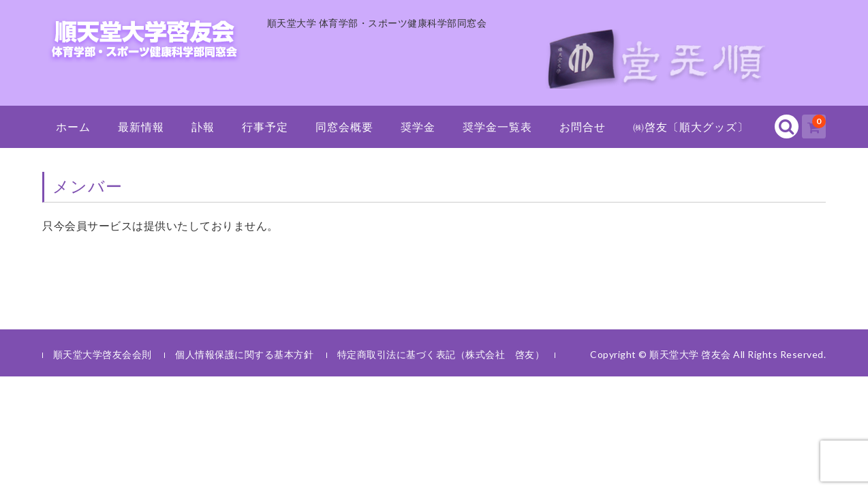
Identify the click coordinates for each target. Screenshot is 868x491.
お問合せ (583, 127)
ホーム (73, 127)
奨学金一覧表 (497, 127)
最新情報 (141, 127)
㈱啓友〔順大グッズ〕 (691, 127)
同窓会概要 (344, 127)
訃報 (203, 127)
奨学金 (418, 127)
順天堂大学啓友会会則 (103, 354)
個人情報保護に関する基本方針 (244, 354)
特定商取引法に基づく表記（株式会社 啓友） (441, 354)
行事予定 (265, 127)
